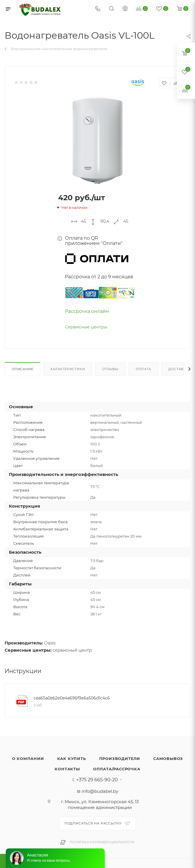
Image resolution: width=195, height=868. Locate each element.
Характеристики (68, 369)
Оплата (144, 369)
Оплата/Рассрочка (117, 769)
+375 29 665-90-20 (97, 780)
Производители (120, 759)
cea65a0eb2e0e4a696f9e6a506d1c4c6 (72, 698)
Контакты (67, 769)
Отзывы (110, 369)
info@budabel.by (100, 791)
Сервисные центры (86, 327)
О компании (28, 759)
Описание (22, 369)
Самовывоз (168, 759)
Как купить (72, 759)
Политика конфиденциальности (102, 842)
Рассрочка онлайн (87, 311)
